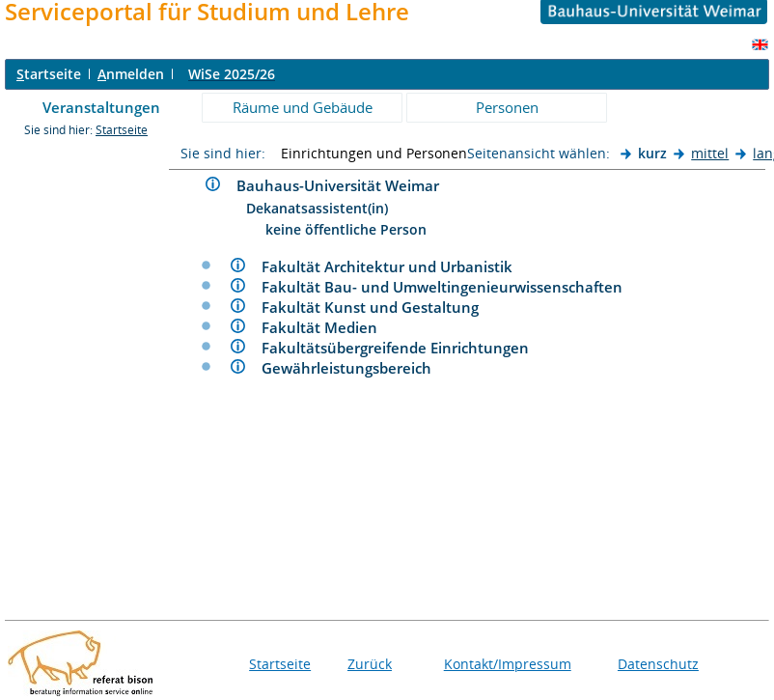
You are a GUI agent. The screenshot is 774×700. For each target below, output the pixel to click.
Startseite (122, 130)
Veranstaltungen (101, 107)
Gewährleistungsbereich (354, 368)
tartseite (49, 74)
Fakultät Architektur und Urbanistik (395, 266)
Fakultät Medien (327, 327)
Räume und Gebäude (303, 107)
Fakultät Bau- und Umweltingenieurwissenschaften (450, 287)
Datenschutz (658, 664)
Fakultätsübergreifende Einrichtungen (403, 348)
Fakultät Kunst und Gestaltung (378, 307)
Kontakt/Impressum (508, 664)
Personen (507, 107)
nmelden (131, 74)
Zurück (370, 664)
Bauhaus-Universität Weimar (346, 185)
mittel (710, 153)
